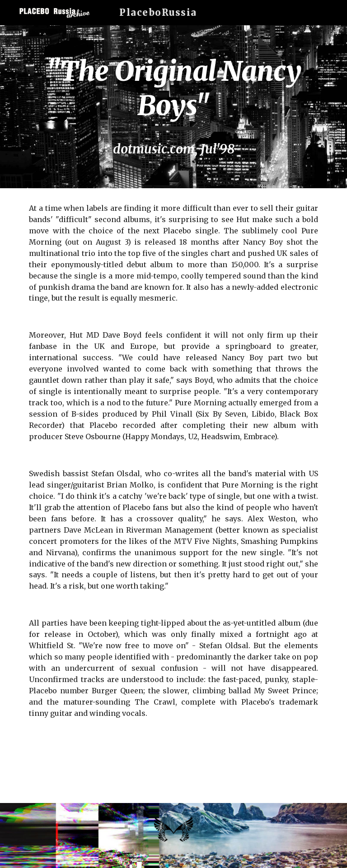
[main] (173, 107)
